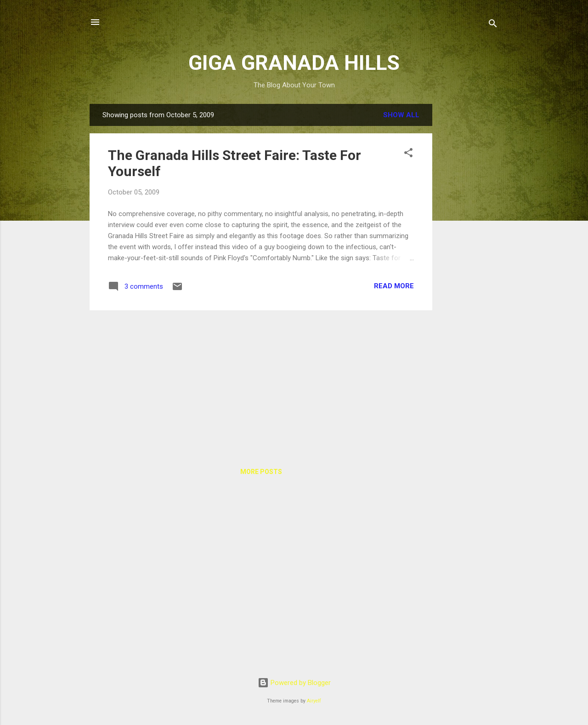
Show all (401, 115)
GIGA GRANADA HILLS (294, 63)
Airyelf (314, 701)
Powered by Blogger (294, 683)
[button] (408, 154)
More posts (261, 472)
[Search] (493, 25)
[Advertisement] (469, 242)
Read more (394, 286)
